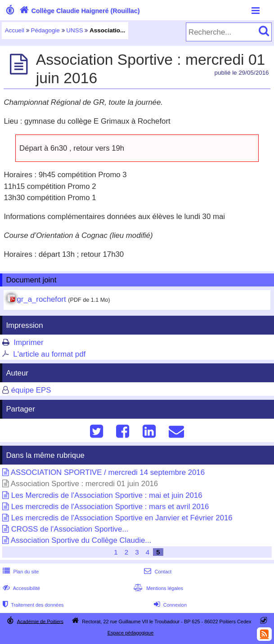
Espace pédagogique (131, 633)
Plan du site (20, 572)
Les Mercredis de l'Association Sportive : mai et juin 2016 (107, 495)
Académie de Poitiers (40, 621)
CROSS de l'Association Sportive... (70, 529)
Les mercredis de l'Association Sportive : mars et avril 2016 (110, 507)
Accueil (15, 30)
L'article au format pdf (49, 354)
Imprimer (28, 342)
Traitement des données (32, 605)
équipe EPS (31, 390)
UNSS (74, 30)
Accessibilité (20, 588)
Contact (157, 572)
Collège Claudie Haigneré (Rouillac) (79, 11)
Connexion (169, 605)
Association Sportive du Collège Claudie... (81, 540)
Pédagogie (45, 30)
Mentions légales (157, 588)
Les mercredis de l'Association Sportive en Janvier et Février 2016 (122, 518)
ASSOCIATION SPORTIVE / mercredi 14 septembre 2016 (108, 472)
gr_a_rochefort (41, 299)
